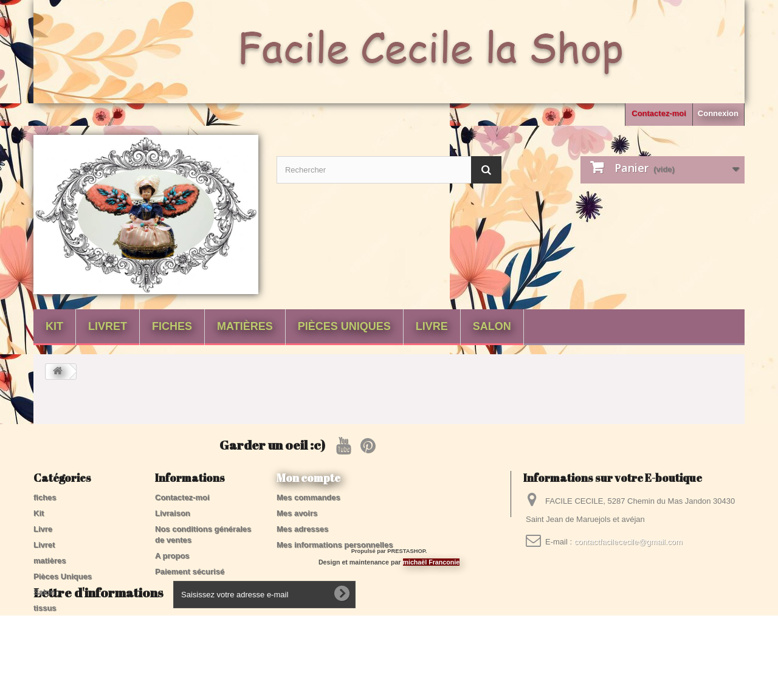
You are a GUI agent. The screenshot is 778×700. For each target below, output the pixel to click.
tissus (45, 608)
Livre (432, 326)
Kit (54, 326)
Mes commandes (308, 497)
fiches (172, 326)
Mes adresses (302, 529)
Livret (108, 326)
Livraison (173, 513)
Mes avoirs (297, 513)
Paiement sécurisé (190, 571)
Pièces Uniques (344, 326)
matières (245, 326)
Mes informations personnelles (335, 545)
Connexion (718, 113)
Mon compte (308, 478)
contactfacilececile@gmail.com (628, 542)
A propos (172, 556)
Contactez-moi (659, 113)
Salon (492, 326)
